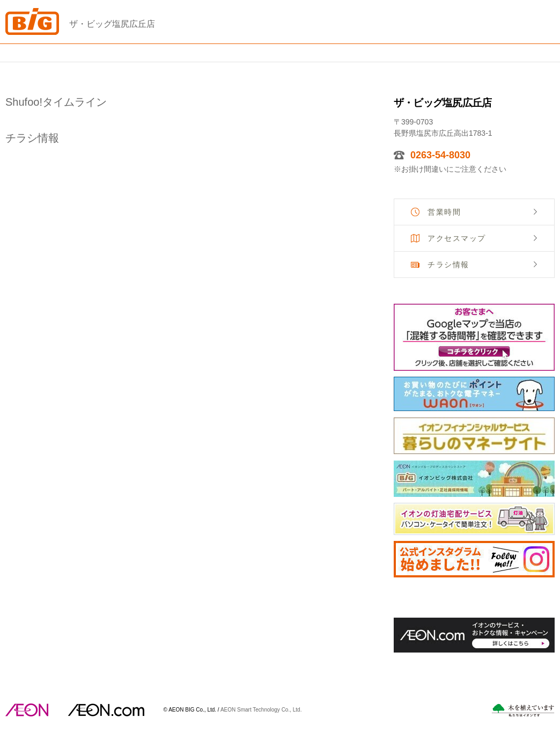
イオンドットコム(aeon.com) (106, 710)
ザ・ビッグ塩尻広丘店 (112, 24)
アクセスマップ (457, 238)
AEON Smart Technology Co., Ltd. (261, 709)
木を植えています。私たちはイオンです (523, 710)
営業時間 (444, 212)
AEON (27, 710)
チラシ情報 (448, 265)
